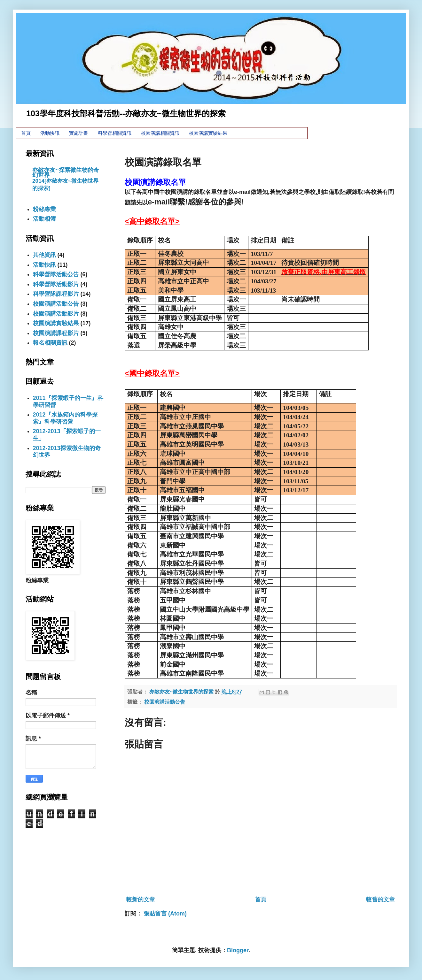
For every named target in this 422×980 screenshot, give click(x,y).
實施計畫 (79, 133)
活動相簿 (44, 219)
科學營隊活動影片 (56, 284)
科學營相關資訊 (115, 133)
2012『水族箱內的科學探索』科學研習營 (65, 418)
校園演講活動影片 (56, 314)
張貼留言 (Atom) (165, 914)
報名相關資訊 (50, 343)
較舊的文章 (380, 900)
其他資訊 (44, 255)
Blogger (238, 950)
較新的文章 (141, 900)
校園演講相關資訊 (160, 133)
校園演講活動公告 (165, 702)
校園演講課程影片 (56, 333)
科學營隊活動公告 (56, 274)
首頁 (26, 133)
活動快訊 (50, 133)
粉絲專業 (44, 209)
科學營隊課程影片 (56, 294)
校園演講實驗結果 (208, 133)
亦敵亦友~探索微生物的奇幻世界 (66, 172)
